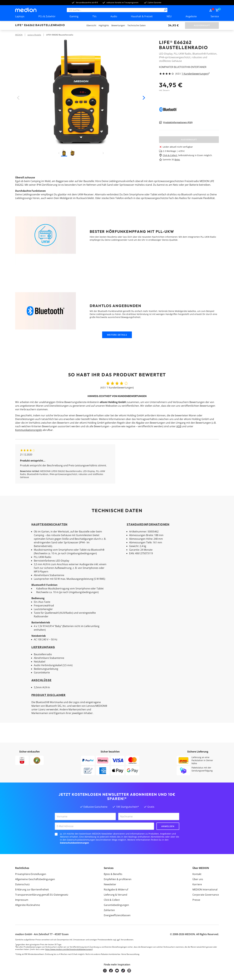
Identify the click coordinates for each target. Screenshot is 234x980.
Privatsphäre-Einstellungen (31, 874)
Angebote (191, 16)
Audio (114, 16)
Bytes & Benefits (113, 874)
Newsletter (110, 884)
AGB (179, 426)
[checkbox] (56, 834)
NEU (169, 16)
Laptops (20, 16)
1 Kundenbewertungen (195, 74)
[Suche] (165, 10)
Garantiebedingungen (116, 905)
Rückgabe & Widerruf (116, 890)
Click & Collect (112, 900)
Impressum (22, 900)
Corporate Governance (206, 895)
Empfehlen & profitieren (118, 879)
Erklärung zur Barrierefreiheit (32, 890)
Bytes (177, 160)
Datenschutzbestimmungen (74, 843)
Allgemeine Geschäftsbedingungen (35, 879)
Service (215, 16)
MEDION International (205, 890)
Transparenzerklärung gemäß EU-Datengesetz (42, 895)
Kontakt (197, 874)
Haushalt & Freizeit (142, 16)
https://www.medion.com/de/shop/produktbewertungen (69, 949)
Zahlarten (109, 910)
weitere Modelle (34, 35)
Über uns (198, 879)
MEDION (19, 35)
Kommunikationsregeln (29, 430)
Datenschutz (22, 884)
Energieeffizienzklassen (117, 915)
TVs (94, 16)
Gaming (74, 16)
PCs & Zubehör (47, 16)
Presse (196, 900)
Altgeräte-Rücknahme (28, 905)
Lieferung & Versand (115, 895)
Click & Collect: (170, 155)
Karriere (197, 884)
